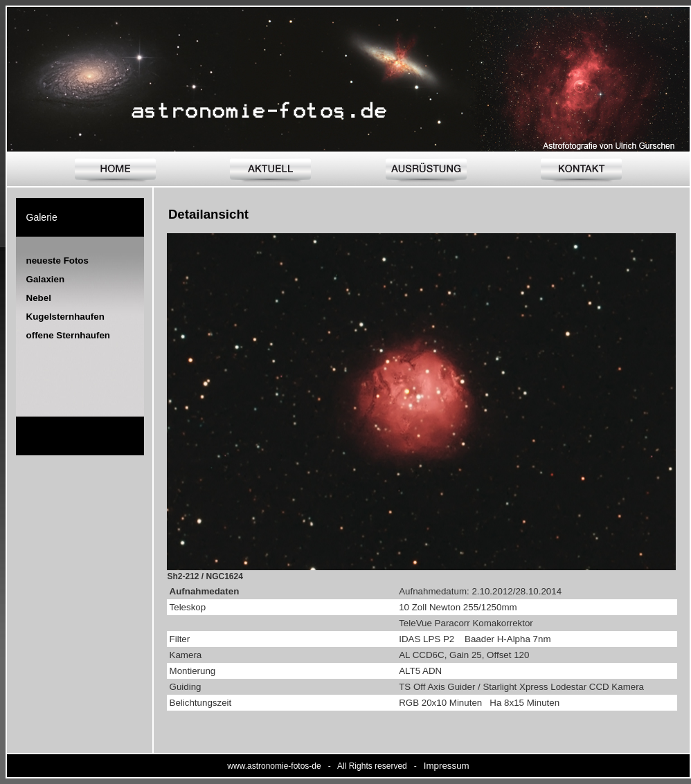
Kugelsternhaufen (65, 317)
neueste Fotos (57, 261)
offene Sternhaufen (68, 335)
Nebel (39, 298)
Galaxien (46, 279)
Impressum (447, 766)
